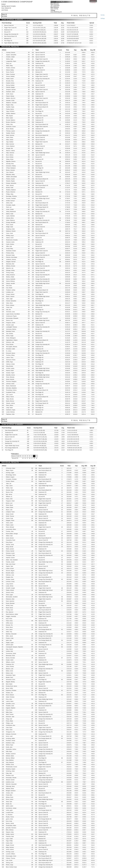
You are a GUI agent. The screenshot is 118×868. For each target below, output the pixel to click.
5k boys (103, 18)
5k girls (103, 15)
